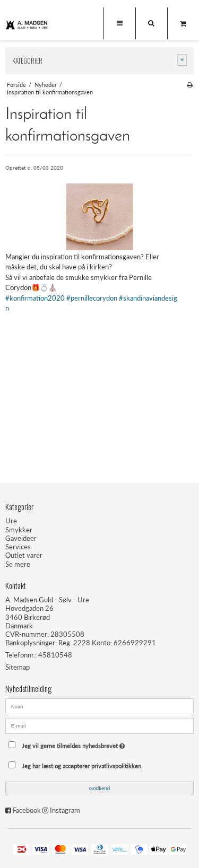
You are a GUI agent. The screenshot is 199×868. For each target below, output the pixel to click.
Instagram (65, 810)
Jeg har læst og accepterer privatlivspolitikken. (82, 766)
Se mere (18, 564)
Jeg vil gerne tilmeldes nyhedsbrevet (92, 743)
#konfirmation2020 (35, 298)
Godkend (100, 788)
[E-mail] (99, 725)
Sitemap (18, 667)
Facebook (27, 810)
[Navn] (99, 706)
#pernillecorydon (92, 298)
